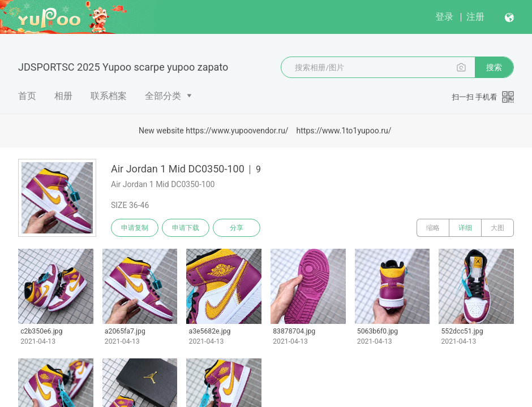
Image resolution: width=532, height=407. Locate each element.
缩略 (433, 228)
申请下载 (186, 228)
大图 (497, 228)
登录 (444, 17)
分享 (237, 228)
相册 (63, 96)
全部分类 (163, 96)
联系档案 (109, 96)
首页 (27, 96)
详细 (465, 228)
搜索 (494, 67)
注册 (475, 17)
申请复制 (135, 228)
